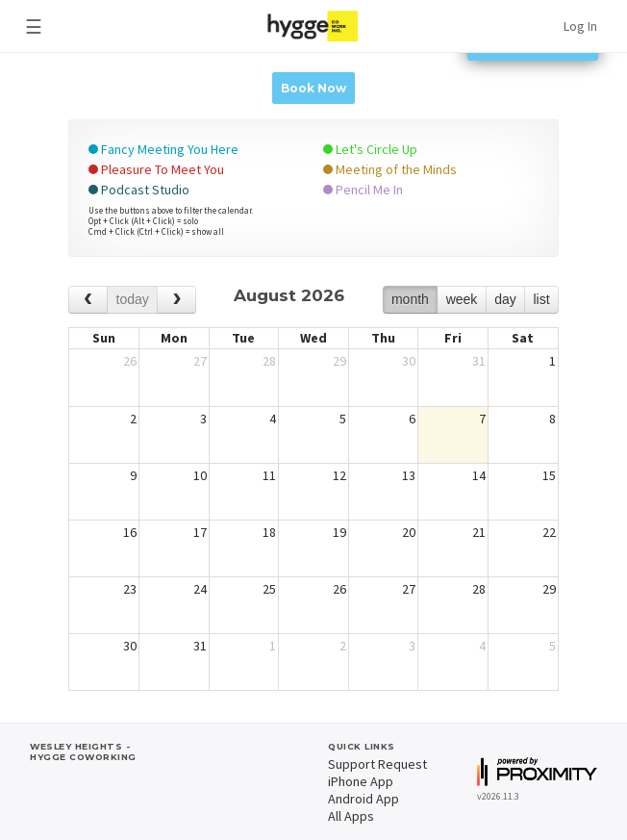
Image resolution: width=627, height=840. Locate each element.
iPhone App (361, 781)
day (505, 299)
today (133, 299)
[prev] (88, 300)
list (541, 299)
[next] (176, 300)
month (410, 299)
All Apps (351, 816)
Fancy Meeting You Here (163, 149)
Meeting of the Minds (390, 169)
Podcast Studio (139, 190)
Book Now (313, 88)
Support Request (377, 764)
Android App (364, 799)
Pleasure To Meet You (156, 169)
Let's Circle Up (370, 149)
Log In (580, 26)
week (462, 299)
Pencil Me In (363, 190)
